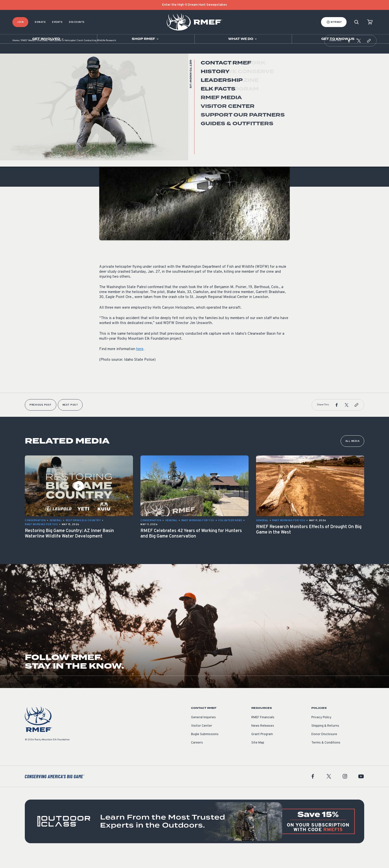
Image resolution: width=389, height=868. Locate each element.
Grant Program (262, 747)
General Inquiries (203, 730)
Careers (197, 755)
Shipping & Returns (325, 738)
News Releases (263, 738)
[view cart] (370, 22)
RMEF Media (28, 53)
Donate (40, 22)
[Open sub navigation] (49, 39)
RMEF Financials (263, 730)
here (140, 362)
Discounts (77, 22)
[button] (349, 53)
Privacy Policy (321, 730)
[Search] (357, 22)
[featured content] (194, 834)
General (105, 131)
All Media (353, 454)
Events (57, 22)
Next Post (70, 417)
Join (20, 22)
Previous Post (41, 417)
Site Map (258, 755)
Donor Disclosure (324, 747)
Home (16, 53)
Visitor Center (202, 738)
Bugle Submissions (205, 747)
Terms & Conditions (326, 755)
